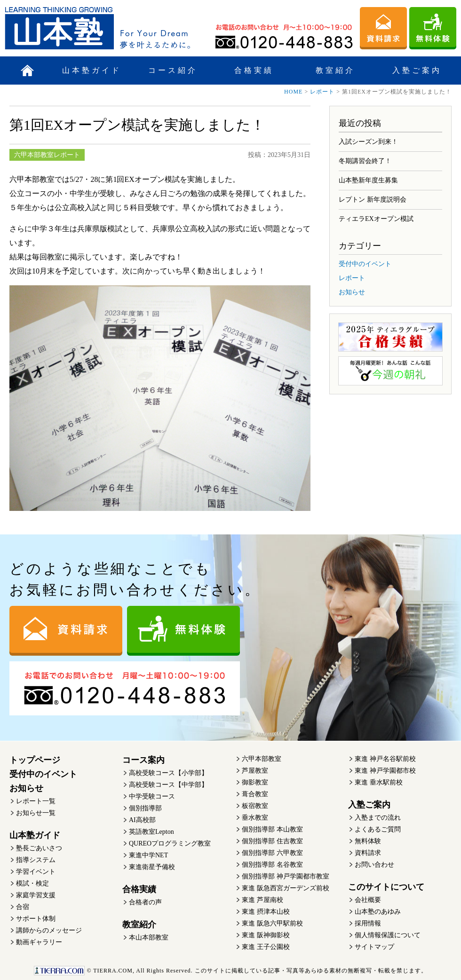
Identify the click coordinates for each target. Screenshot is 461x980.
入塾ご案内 (417, 70)
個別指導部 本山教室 (272, 829)
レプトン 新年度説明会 (373, 200)
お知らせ (352, 292)
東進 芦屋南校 (262, 900)
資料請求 (368, 853)
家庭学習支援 (36, 895)
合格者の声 (145, 902)
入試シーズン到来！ (368, 142)
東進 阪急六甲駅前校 (272, 923)
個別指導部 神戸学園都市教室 (286, 876)
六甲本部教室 (262, 759)
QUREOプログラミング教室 (170, 843)
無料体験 (368, 841)
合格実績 (254, 70)
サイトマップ (374, 947)
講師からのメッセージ (49, 930)
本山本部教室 (149, 937)
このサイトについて (386, 887)
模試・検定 (32, 883)
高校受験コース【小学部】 (168, 773)
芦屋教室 (255, 771)
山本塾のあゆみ (378, 912)
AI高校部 (142, 820)
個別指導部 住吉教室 (272, 841)
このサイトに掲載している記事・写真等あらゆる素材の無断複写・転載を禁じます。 (230, 971)
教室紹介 (335, 70)
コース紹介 (173, 70)
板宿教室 (255, 806)
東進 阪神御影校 (266, 935)
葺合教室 (255, 794)
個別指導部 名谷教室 (272, 865)
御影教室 (255, 782)
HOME (293, 92)
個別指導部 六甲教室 (272, 853)
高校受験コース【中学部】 (168, 785)
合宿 (23, 907)
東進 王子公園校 (266, 947)
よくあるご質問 (378, 829)
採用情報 (368, 923)
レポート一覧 (36, 801)
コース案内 (143, 760)
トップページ (35, 760)
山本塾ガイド (92, 70)
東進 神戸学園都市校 (385, 771)
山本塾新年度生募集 (368, 180)
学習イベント (36, 872)
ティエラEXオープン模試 (376, 219)
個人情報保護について (388, 935)
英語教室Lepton (151, 832)
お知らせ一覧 (36, 813)
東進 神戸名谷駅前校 (385, 759)
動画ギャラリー (39, 942)
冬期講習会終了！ (365, 161)
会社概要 (368, 900)
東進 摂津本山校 (266, 912)
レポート (322, 92)
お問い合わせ (374, 865)
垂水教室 (255, 818)
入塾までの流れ (378, 818)
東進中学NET (148, 855)
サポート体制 (36, 919)
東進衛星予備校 (152, 867)
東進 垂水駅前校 (379, 782)
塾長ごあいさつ (39, 848)
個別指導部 (145, 808)
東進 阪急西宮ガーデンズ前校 (286, 888)
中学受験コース (152, 796)
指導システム (36, 860)
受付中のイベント (365, 264)
